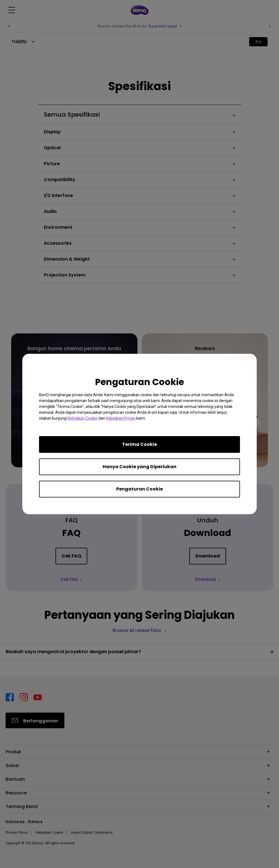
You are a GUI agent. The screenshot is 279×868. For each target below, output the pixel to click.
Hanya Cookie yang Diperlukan (139, 467)
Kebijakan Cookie (83, 418)
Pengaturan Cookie (139, 489)
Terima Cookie (139, 444)
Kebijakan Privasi (121, 418)
